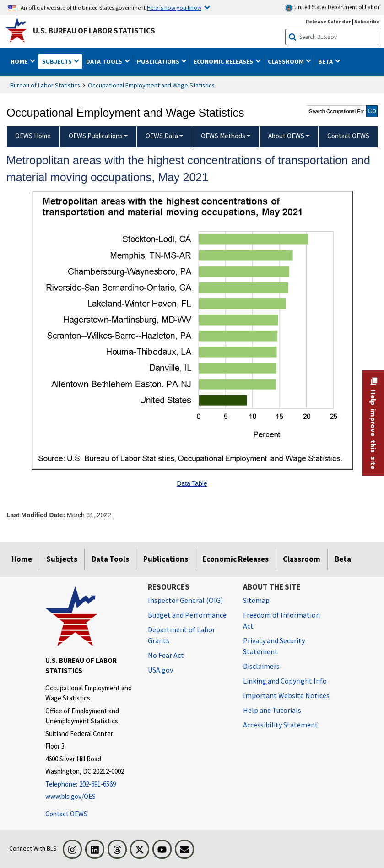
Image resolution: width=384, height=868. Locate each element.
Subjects (62, 559)
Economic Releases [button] (224, 61)
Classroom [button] (287, 61)
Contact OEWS (66, 814)
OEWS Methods (223, 136)
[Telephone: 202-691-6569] (90, 784)
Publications (166, 559)
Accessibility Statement (281, 725)
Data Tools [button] (105, 61)
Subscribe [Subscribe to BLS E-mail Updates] (367, 21)
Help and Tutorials (272, 710)
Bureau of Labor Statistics (45, 85)
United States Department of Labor (332, 8)
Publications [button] (159, 61)
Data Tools (110, 559)
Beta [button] (326, 61)
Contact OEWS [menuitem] (348, 136)
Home (22, 559)
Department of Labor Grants (181, 635)
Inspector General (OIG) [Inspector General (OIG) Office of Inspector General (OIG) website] (185, 600)
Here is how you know (174, 7)
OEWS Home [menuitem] (33, 136)
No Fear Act (166, 655)
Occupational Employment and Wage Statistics (151, 85)
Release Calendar (328, 21)
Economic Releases (235, 559)
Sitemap (256, 600)
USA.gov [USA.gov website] (160, 670)
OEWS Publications (96, 136)
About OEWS (286, 136)
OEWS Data (162, 136)
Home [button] (20, 61)
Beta (343, 559)
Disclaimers (261, 666)
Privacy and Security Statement (274, 646)
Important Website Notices (286, 695)
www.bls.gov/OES (70, 796)
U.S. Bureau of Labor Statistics (94, 31)
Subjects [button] (58, 61)
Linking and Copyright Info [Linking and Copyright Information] (285, 681)
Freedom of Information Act (281, 620)
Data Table (192, 483)
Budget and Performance (187, 615)
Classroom (302, 559)
